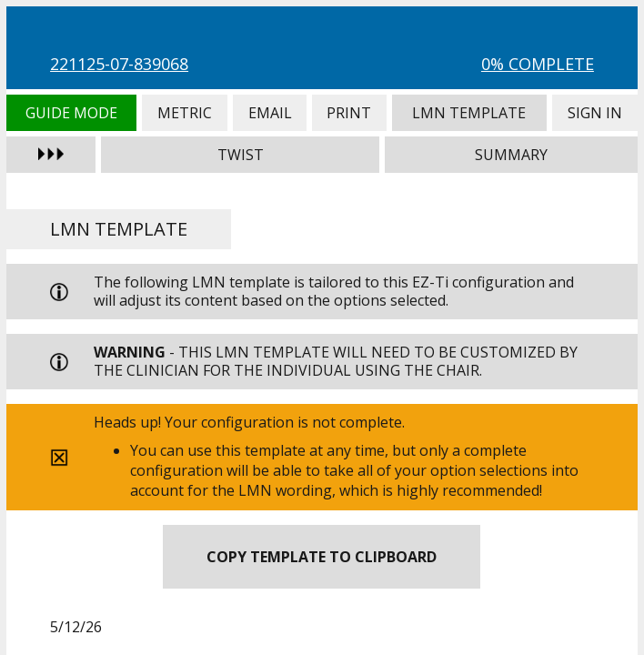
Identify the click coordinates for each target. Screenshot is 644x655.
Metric (185, 113)
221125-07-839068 (119, 64)
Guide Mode (71, 113)
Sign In (595, 113)
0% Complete (538, 64)
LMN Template (470, 113)
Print (349, 113)
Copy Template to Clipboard (322, 557)
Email (270, 113)
